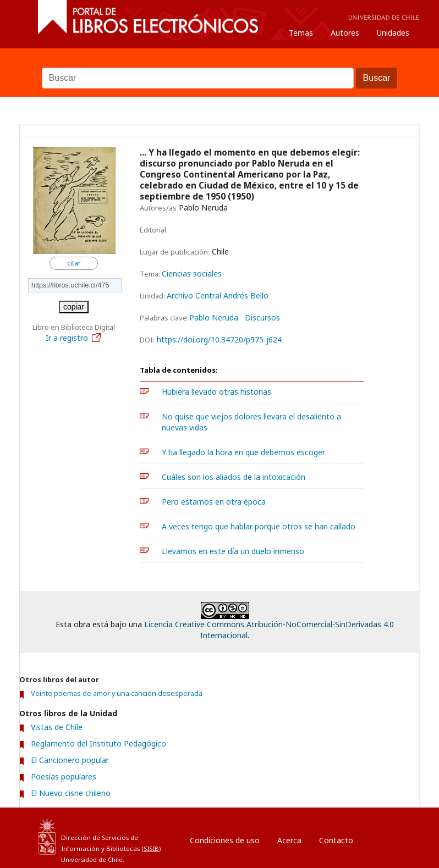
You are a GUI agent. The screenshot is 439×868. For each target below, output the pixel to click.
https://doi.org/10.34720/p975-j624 (219, 339)
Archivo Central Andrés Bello (218, 295)
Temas (301, 33)
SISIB (151, 848)
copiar (74, 307)
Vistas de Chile (57, 727)
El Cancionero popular (70, 760)
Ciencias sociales (192, 273)
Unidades (393, 33)
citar (74, 263)
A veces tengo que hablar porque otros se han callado (259, 526)
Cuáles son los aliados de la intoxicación (234, 477)
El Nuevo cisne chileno (71, 793)
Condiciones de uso (225, 840)
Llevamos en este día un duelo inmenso (233, 551)
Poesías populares (64, 776)
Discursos (262, 318)
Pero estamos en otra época (214, 502)
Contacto (336, 840)
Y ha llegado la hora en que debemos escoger (243, 452)
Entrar (387, 837)
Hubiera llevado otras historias (216, 392)
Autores (345, 33)
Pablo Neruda (214, 318)
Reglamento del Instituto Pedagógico (98, 743)
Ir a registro (74, 338)
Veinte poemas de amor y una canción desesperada (117, 693)
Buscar (219, 62)
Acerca (289, 840)
